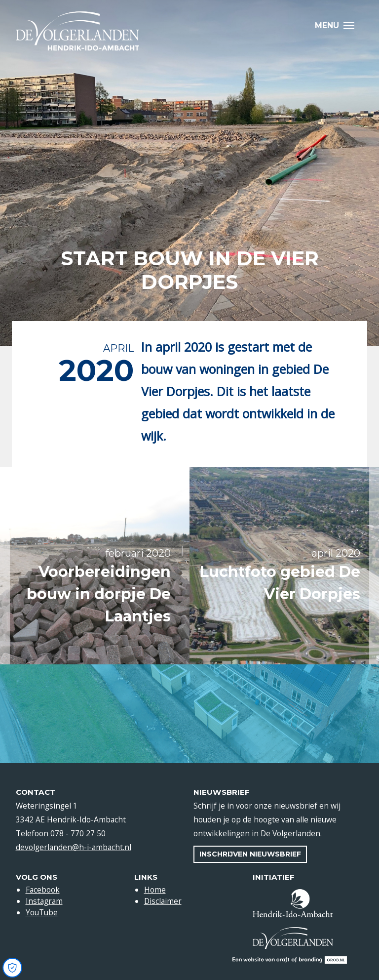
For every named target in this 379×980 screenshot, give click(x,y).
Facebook (43, 890)
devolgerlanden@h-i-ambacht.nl (74, 847)
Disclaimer (163, 901)
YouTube (42, 912)
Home (155, 890)
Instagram (44, 901)
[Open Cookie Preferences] (12, 968)
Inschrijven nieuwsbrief (250, 854)
